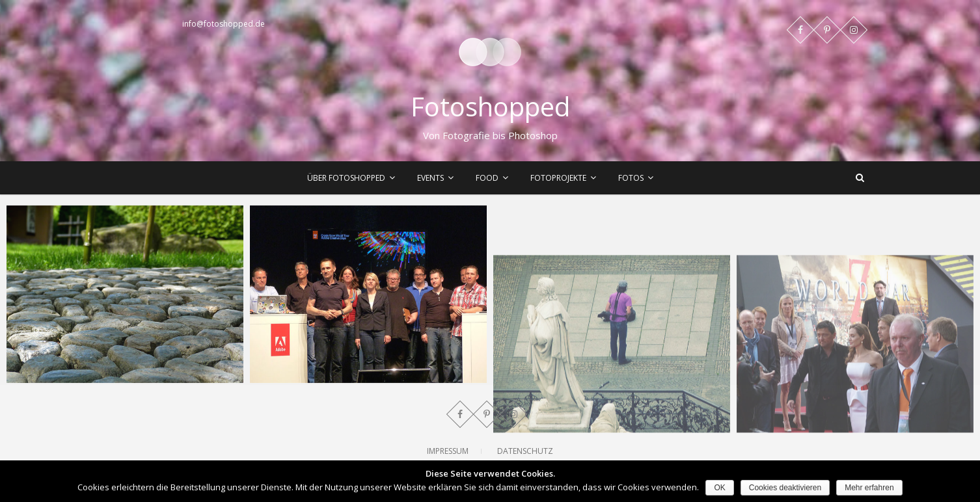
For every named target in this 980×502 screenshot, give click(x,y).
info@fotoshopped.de (224, 24)
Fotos (631, 178)
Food (487, 178)
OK (719, 488)
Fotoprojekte (558, 178)
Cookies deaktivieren (785, 488)
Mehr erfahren (869, 488)
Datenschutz (525, 451)
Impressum (448, 451)
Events (430, 178)
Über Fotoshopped (346, 178)
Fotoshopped (490, 107)
